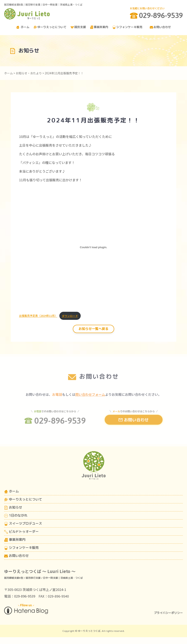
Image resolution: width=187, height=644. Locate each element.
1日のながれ (16, 515)
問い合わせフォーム (90, 400)
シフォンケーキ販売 (127, 27)
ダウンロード (70, 316)
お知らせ (13, 507)
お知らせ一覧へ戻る (93, 329)
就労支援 (78, 27)
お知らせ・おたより (29, 73)
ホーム (23, 27)
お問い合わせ (160, 27)
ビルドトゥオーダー (21, 531)
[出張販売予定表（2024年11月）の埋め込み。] (93, 247)
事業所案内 (99, 27)
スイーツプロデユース (23, 523)
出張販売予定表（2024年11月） (38, 316)
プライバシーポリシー (168, 613)
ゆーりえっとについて (50, 27)
